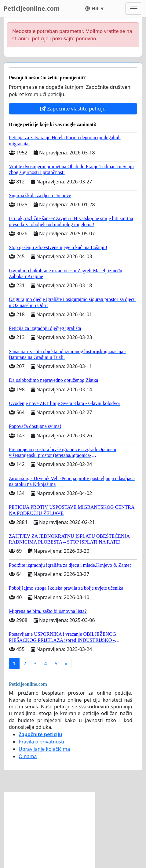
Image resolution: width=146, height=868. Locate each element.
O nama (28, 756)
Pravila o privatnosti (41, 742)
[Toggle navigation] (134, 9)
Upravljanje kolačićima (44, 749)
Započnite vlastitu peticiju (73, 109)
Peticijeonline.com (32, 8)
